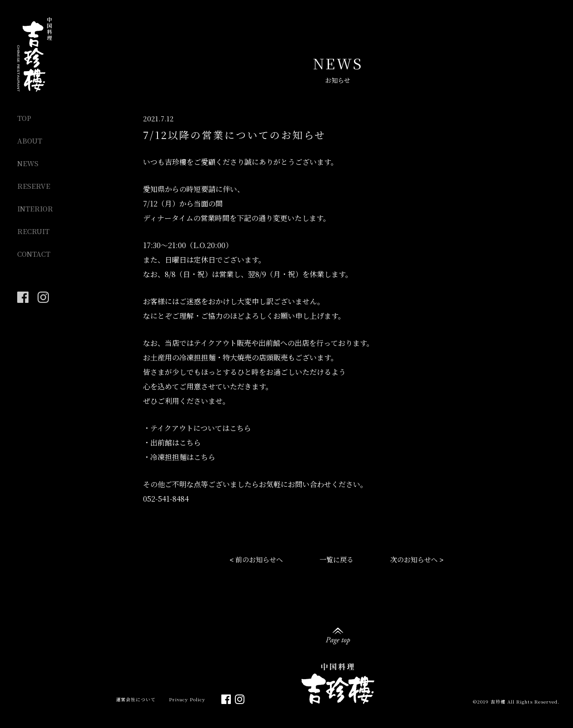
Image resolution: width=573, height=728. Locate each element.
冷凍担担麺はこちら (183, 457)
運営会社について (136, 699)
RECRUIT (33, 231)
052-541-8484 (166, 499)
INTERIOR (35, 208)
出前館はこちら (176, 443)
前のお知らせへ (259, 559)
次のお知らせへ (414, 559)
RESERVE (34, 186)
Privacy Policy (187, 699)
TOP (24, 118)
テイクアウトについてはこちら (201, 428)
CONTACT (34, 254)
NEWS (28, 163)
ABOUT (30, 141)
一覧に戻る (337, 559)
